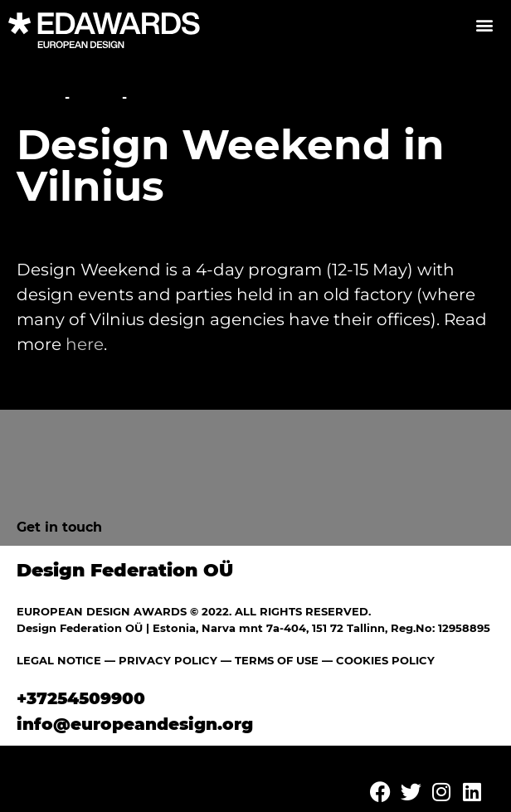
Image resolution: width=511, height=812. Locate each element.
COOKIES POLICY (385, 660)
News (96, 97)
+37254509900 (81, 698)
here (85, 344)
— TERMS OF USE (270, 660)
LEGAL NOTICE (59, 660)
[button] (484, 24)
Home (39, 97)
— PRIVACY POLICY (159, 660)
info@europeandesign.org (135, 724)
